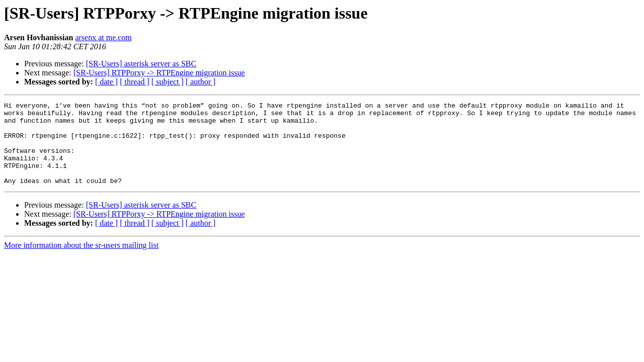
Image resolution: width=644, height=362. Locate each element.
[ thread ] (135, 82)
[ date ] (106, 82)
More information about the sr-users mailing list (81, 262)
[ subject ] (168, 82)
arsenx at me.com (103, 37)
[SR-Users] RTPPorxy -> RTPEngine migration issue (159, 73)
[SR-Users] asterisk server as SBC (141, 64)
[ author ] (201, 82)
